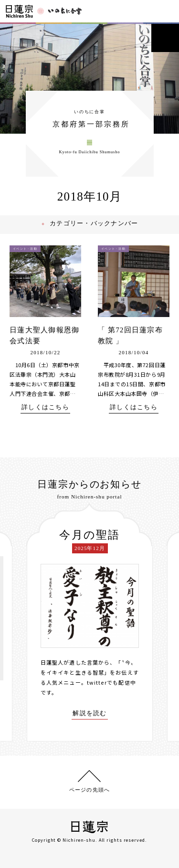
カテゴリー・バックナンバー (95, 227)
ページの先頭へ (89, 789)
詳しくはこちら (45, 411)
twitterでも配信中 (111, 685)
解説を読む (90, 716)
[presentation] (20, 624)
